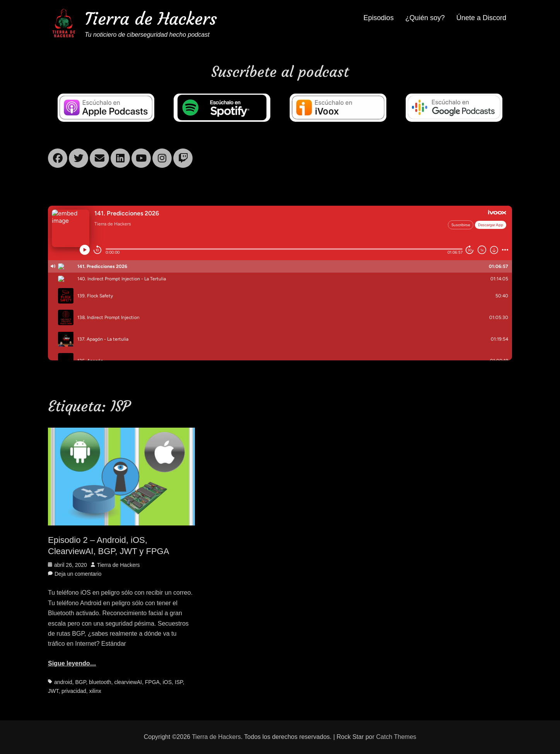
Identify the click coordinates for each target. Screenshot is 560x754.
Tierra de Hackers (151, 19)
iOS (167, 682)
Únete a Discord (481, 18)
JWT (53, 691)
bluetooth (100, 682)
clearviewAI (128, 682)
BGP (80, 682)
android (63, 682)
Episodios (379, 18)
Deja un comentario (78, 574)
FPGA (152, 682)
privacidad (74, 691)
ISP (179, 682)
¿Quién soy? (425, 18)
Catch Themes (396, 737)
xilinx (95, 691)
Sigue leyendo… (72, 663)
